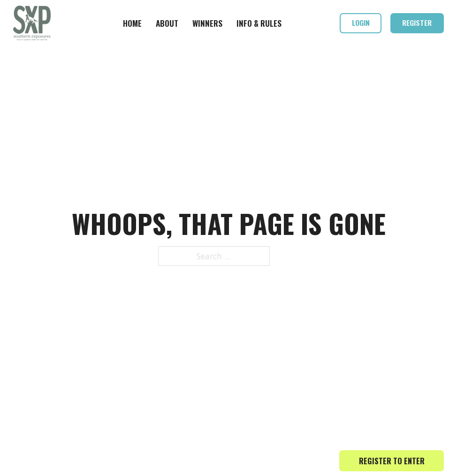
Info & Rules (259, 23)
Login (361, 23)
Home (132, 23)
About (167, 23)
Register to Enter (392, 461)
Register (417, 23)
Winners (207, 23)
